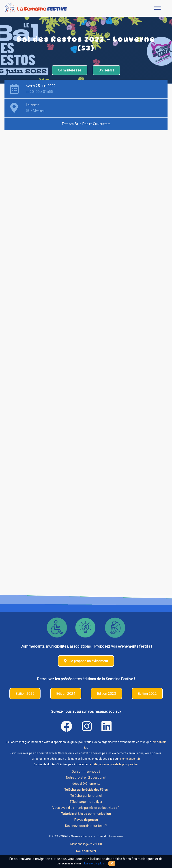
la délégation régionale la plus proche (113, 764)
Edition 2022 (147, 694)
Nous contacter (86, 851)
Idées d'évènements (86, 784)
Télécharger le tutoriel (86, 796)
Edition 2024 (66, 694)
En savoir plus (94, 863)
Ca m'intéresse (70, 70)
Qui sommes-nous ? (86, 772)
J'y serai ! (106, 70)
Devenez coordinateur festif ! (86, 826)
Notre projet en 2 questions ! (86, 778)
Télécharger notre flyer (86, 802)
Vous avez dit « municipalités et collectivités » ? (86, 808)
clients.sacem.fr (130, 759)
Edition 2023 (106, 694)
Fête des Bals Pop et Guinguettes (86, 124)
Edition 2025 (25, 694)
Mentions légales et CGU (86, 844)
